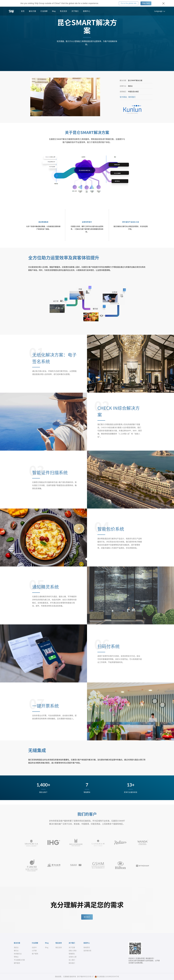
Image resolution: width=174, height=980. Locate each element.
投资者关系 (87, 951)
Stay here (146, 3)
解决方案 (33, 11)
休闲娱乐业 (18, 954)
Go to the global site (129, 3)
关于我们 (75, 11)
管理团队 (72, 954)
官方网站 (123, 97)
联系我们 (132, 97)
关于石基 (72, 947)
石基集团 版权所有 (70, 977)
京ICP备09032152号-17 (85, 977)
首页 (23, 11)
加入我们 (72, 960)
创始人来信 (73, 951)
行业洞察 (44, 11)
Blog (54, 11)
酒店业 (16, 947)
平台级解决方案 (19, 960)
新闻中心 (87, 11)
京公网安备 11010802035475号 (107, 977)
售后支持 (63, 11)
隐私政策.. (59, 977)
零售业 (16, 957)
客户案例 (35, 954)
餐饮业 (16, 951)
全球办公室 (73, 957)
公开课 (34, 951)
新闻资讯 (87, 947)
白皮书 (34, 947)
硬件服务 (17, 963)
